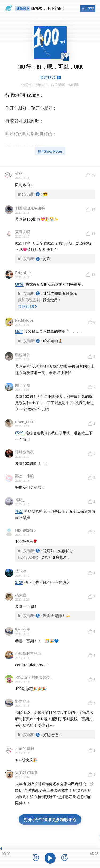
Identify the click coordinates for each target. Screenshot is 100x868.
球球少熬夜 (25, 452)
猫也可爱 (23, 355)
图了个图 (23, 385)
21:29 (19, 582)
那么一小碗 (25, 476)
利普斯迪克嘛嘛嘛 (30, 208)
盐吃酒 (21, 571)
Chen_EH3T (25, 422)
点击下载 (88, 9)
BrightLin (23, 273)
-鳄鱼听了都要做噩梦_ (33, 677)
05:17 (19, 331)
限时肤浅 (48, 77)
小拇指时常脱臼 (28, 653)
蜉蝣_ (20, 500)
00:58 (19, 284)
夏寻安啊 (23, 232)
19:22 (19, 511)
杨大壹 (21, 595)
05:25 (19, 433)
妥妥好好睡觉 (26, 772)
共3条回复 (27, 306)
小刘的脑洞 (25, 748)
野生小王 (23, 630)
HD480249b (25, 530)
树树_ (20, 173)
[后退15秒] (36, 858)
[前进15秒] (65, 858)
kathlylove (24, 320)
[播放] (50, 858)
